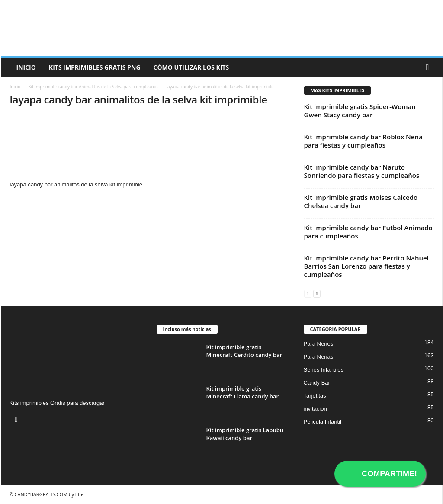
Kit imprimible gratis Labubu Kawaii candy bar (245, 434)
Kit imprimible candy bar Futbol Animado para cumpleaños (368, 232)
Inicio (26, 67)
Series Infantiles (324, 370)
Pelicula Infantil (323, 422)
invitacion (315, 409)
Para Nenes (319, 344)
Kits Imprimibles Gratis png (95, 67)
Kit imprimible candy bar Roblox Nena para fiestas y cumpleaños (363, 141)
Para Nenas (319, 357)
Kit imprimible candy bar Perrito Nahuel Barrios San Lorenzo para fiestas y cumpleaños (366, 266)
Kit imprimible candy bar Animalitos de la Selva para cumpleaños (93, 87)
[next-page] (317, 293)
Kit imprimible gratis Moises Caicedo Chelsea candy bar (361, 201)
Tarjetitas (315, 396)
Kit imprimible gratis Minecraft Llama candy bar (243, 392)
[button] (430, 67)
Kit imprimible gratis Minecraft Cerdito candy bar (244, 351)
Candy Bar (317, 383)
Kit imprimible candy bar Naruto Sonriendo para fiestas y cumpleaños (362, 171)
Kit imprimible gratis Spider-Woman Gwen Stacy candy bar (360, 111)
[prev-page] (308, 293)
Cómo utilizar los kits (191, 67)
